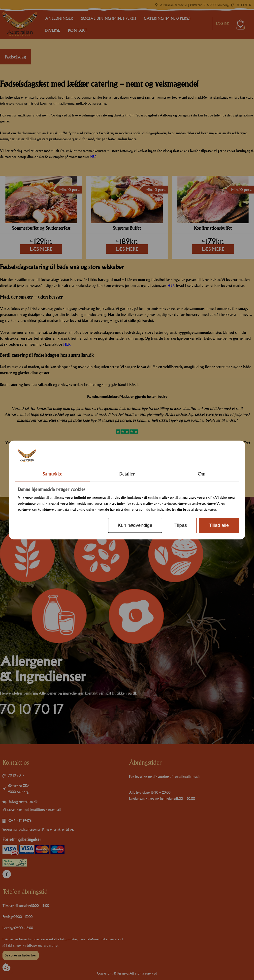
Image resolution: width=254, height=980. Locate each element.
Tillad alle (219, 525)
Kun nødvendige (135, 525)
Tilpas (181, 525)
